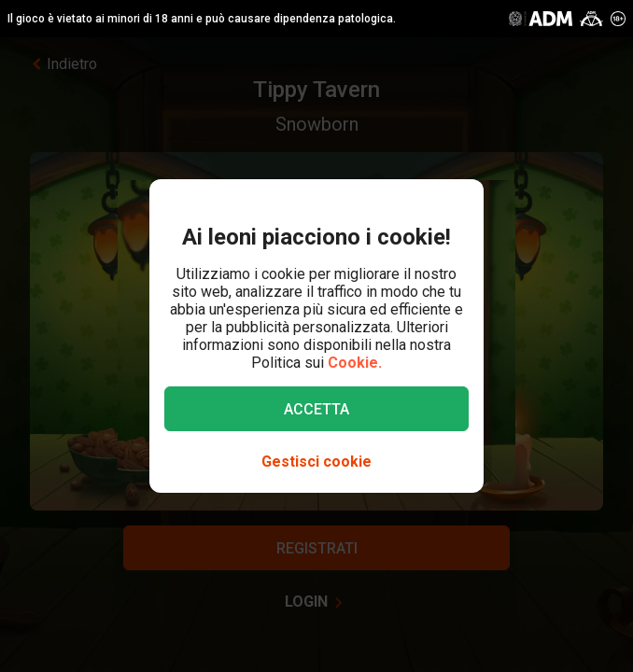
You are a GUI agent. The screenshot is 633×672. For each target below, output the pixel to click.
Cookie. (355, 363)
